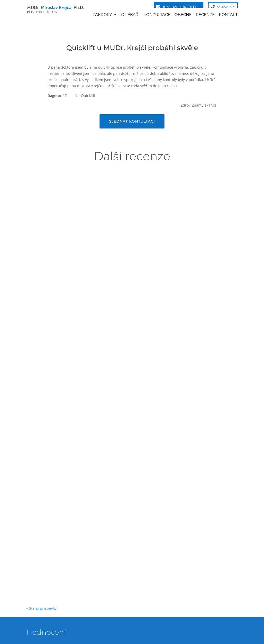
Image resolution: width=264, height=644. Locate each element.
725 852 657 (225, 7)
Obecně (183, 15)
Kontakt (228, 15)
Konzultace (157, 15)
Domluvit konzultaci (181, 7)
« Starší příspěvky (41, 608)
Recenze (205, 15)
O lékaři (130, 15)
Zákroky (102, 15)
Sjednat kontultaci (132, 121)
